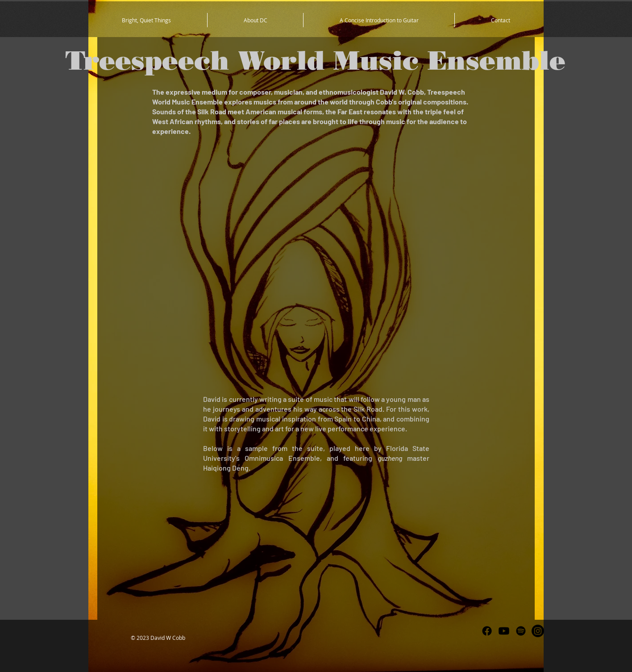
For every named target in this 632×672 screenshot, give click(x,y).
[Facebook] (487, 631)
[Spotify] (521, 631)
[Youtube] (504, 631)
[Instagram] (538, 631)
